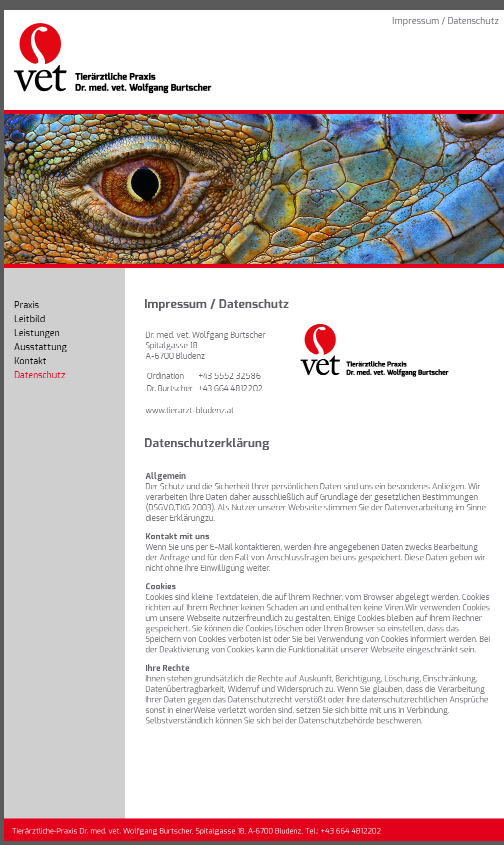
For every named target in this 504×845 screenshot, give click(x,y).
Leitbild (29, 319)
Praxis (26, 305)
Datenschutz (40, 375)
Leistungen (37, 333)
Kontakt (30, 361)
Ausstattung (40, 347)
